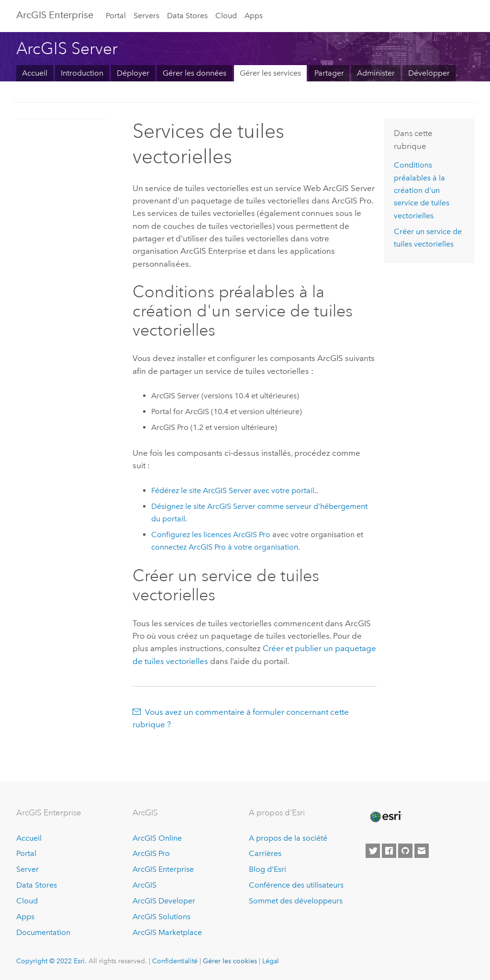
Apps (254, 16)
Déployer (133, 73)
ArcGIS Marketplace (167, 932)
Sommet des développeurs (296, 901)
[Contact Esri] (422, 851)
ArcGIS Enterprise (163, 869)
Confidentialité (175, 961)
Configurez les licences (212, 535)
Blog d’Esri (267, 869)
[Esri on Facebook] (389, 851)
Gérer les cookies (230, 961)
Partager (329, 73)
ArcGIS (145, 885)
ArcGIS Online (157, 838)
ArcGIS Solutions (161, 917)
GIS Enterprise (55, 15)
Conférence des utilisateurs (296, 885)
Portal (116, 16)
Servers (146, 16)
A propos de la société (288, 838)
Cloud (226, 16)
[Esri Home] (385, 817)
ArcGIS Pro (151, 853)
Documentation (43, 932)
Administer (376, 73)
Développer (429, 73)
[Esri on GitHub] (405, 851)
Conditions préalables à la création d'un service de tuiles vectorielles (422, 190)
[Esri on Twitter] (373, 851)
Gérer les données (195, 73)
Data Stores (187, 16)
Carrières (265, 853)
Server (28, 869)
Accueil (35, 73)
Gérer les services (270, 73)
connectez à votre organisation (225, 547)
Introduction (82, 73)
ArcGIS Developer (164, 901)
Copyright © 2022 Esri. (51, 961)
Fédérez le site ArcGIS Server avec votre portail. (234, 490)
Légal (271, 961)
